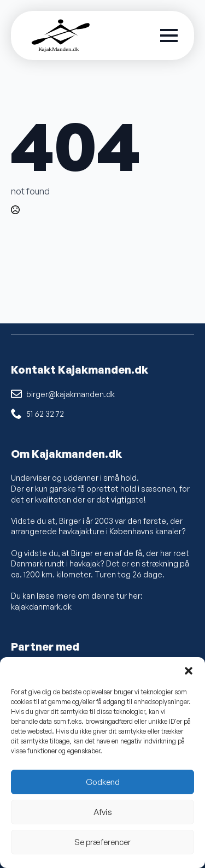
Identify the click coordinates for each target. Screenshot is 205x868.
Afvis (103, 812)
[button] (189, 671)
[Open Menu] (169, 36)
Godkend (103, 782)
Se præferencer (102, 842)
